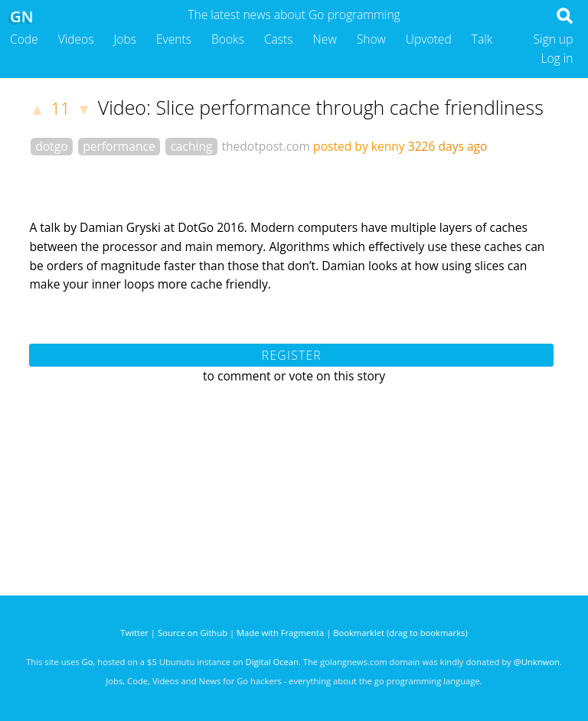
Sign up (554, 39)
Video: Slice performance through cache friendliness (321, 107)
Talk (482, 39)
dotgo (51, 146)
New (325, 39)
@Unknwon (537, 662)
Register (292, 355)
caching (191, 146)
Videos (76, 39)
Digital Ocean (272, 662)
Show (371, 39)
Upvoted (429, 39)
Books (228, 39)
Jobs (125, 39)
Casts (279, 39)
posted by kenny (359, 146)
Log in (557, 58)
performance (119, 146)
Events (174, 39)
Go (88, 662)
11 (61, 108)
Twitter (134, 633)
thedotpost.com (266, 146)
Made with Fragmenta (280, 633)
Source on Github (193, 633)
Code (24, 39)
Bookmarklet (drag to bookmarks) (400, 633)
